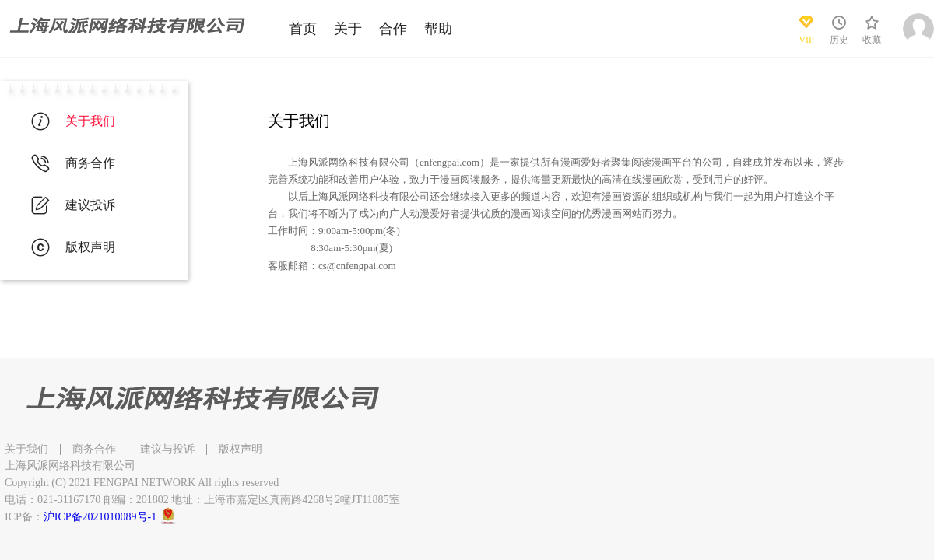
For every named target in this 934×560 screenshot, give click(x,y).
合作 (393, 29)
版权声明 (241, 449)
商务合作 (94, 449)
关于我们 (26, 449)
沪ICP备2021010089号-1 (100, 517)
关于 (348, 29)
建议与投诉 (167, 449)
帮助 (438, 29)
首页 (303, 29)
